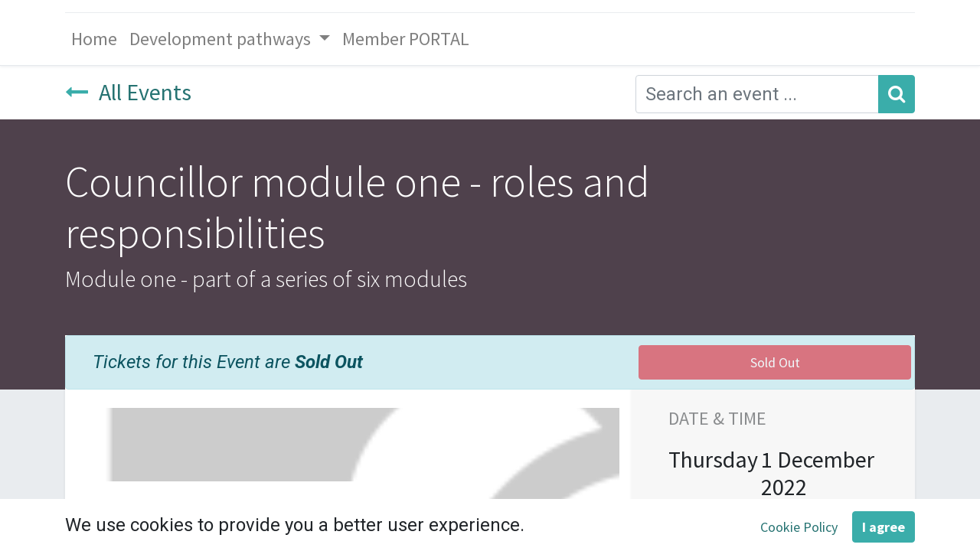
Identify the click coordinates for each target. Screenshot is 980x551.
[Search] (897, 94)
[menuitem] (94, 39)
